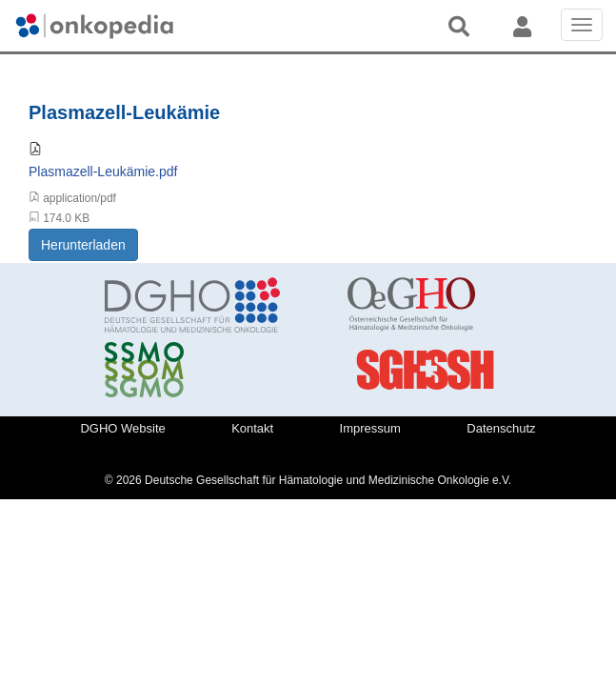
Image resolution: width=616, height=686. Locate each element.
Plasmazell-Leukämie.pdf (103, 171)
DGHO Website (122, 428)
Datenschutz (501, 428)
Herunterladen (83, 245)
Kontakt (252, 428)
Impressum (370, 428)
